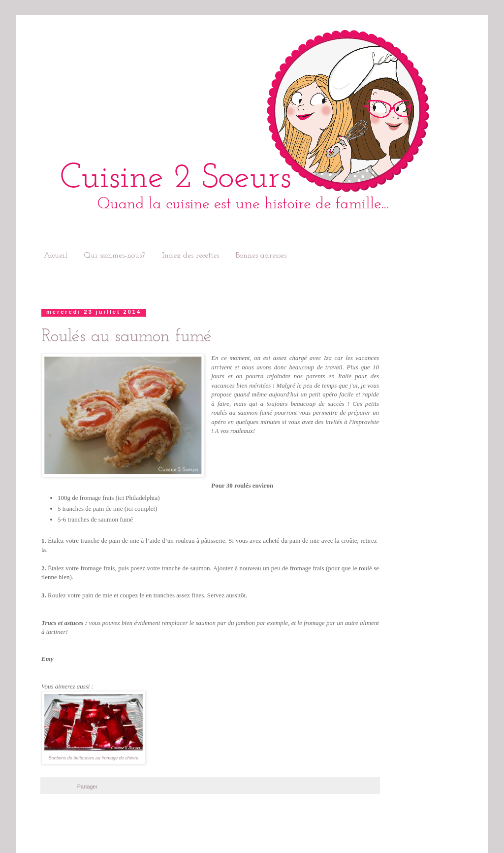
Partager (87, 787)
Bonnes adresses (261, 256)
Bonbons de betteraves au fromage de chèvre (94, 758)
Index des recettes (190, 256)
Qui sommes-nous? (115, 256)
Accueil (56, 256)
